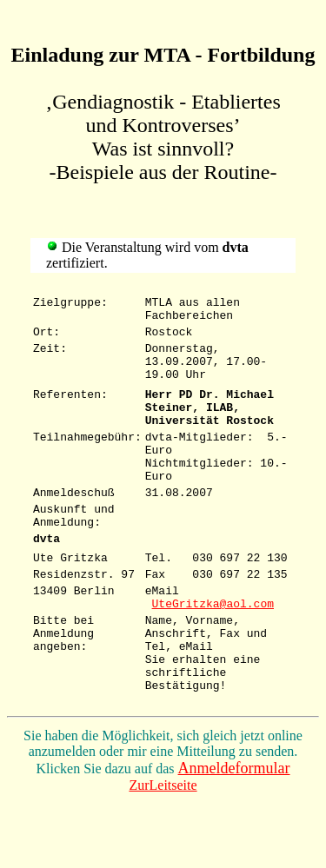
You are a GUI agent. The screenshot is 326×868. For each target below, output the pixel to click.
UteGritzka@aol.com (213, 655)
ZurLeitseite (163, 853)
